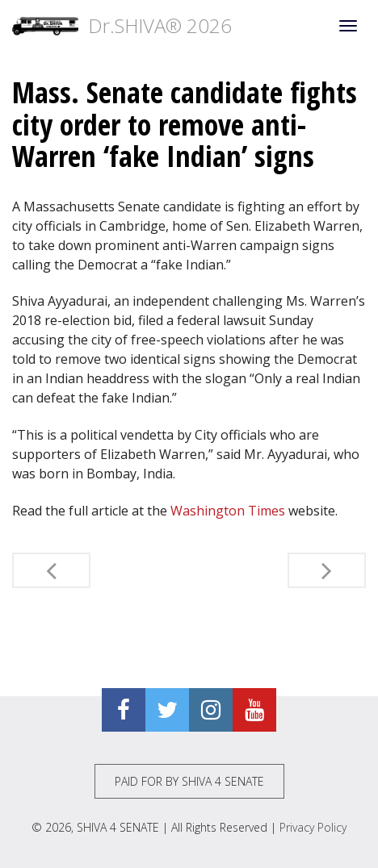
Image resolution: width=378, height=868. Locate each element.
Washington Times (228, 511)
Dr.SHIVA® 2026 (122, 26)
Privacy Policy (313, 827)
